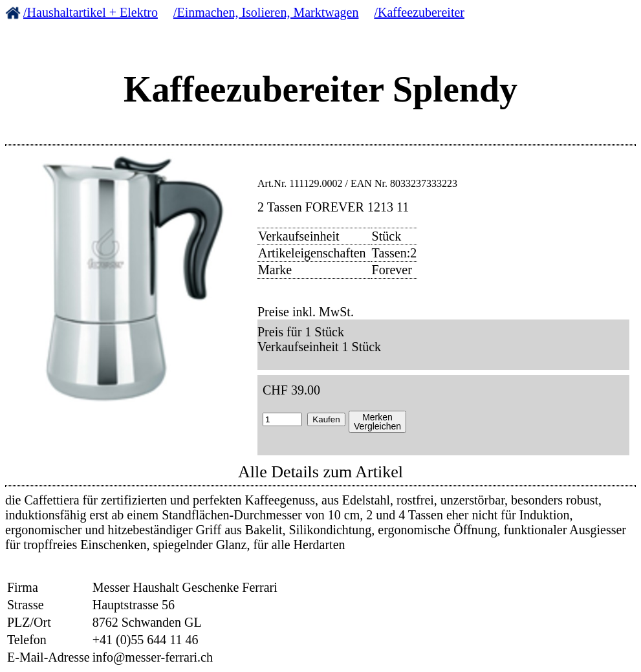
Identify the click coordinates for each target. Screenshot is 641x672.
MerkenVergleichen (377, 422)
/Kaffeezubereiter (419, 12)
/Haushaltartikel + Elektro (91, 12)
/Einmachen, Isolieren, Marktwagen (266, 12)
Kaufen (326, 419)
